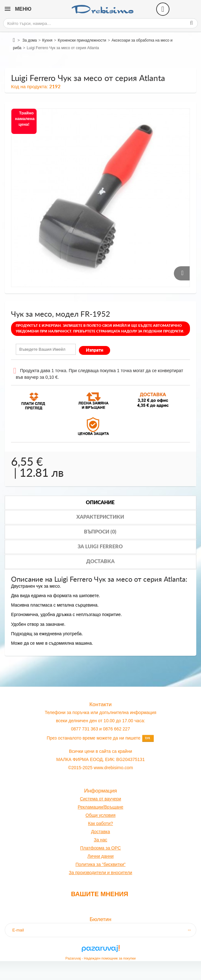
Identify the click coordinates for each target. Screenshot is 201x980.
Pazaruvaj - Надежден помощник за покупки (100, 958)
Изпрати (95, 350)
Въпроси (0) (100, 532)
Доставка (100, 562)
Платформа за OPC (100, 848)
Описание (100, 503)
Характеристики (100, 517)
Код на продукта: (30, 86)
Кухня (47, 40)
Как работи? (100, 823)
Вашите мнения (100, 894)
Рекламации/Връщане (100, 807)
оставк (101, 832)
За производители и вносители (100, 873)
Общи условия (100, 815)
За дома (30, 40)
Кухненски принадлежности (82, 40)
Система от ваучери (100, 799)
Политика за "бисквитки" (100, 864)
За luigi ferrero (100, 547)
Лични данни (100, 856)
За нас (100, 840)
